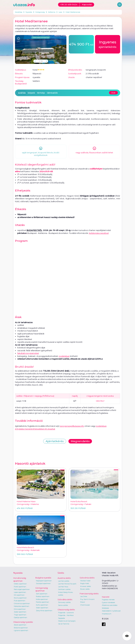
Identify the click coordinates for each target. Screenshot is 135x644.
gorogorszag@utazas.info (72, 426)
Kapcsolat (106, 597)
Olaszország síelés (66, 610)
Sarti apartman (42, 594)
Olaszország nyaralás (23, 622)
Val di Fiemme (64, 624)
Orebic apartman (20, 584)
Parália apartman (43, 602)
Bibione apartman (21, 628)
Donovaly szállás (64, 602)
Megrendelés (80, 441)
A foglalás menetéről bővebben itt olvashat (35, 429)
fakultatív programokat (28, 353)
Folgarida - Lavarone (66, 613)
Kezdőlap (19, 12)
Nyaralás (29, 12)
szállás (22, 93)
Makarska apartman (22, 606)
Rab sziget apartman (22, 589)
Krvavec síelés (86, 586)
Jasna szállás (63, 605)
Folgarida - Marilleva (66, 615)
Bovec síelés (85, 589)
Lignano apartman (21, 630)
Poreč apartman (20, 587)
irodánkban (64, 356)
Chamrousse (85, 605)
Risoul (83, 602)
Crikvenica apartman (22, 603)
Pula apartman (20, 601)
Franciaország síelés (89, 594)
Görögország (40, 12)
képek (31, 93)
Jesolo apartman (20, 625)
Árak (113, 93)
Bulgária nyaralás (43, 578)
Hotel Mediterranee (73, 12)
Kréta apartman (42, 599)
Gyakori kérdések (109, 602)
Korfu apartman (42, 605)
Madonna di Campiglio (67, 621)
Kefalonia (52, 12)
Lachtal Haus (63, 587)
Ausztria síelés (64, 578)
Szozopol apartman (43, 583)
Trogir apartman (20, 615)
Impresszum (107, 614)
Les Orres (84, 596)
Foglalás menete (108, 600)
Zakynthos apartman (44, 611)
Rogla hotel (85, 583)
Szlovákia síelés (65, 599)
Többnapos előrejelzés (41, 37)
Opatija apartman (21, 617)
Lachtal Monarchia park (67, 584)
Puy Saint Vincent (87, 599)
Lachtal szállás (64, 581)
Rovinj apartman (20, 598)
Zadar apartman (20, 612)
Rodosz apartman (43, 596)
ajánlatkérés (107, 44)
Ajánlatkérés (55, 441)
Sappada (62, 618)
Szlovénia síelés (87, 578)
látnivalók (52, 93)
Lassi (60, 12)
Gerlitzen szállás (64, 589)
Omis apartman (20, 609)
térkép (41, 93)
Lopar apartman (20, 592)
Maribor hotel (85, 581)
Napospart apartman (44, 581)
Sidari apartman (42, 608)
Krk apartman (19, 595)
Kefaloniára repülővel (99, 233)
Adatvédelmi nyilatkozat (111, 611)
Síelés (61, 573)
